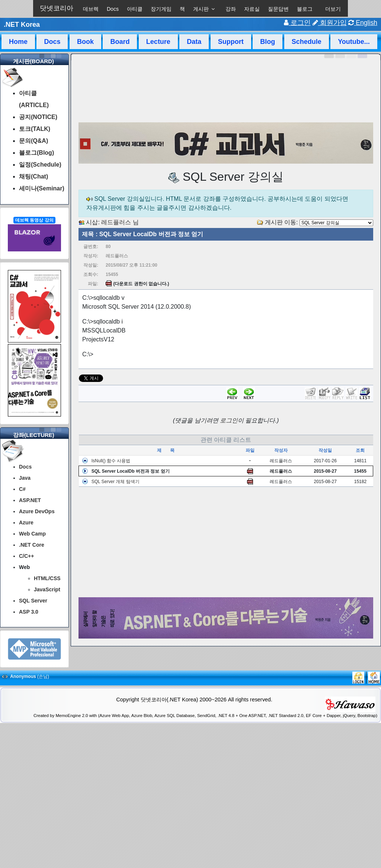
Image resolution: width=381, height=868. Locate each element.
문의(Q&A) (33, 141)
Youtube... (354, 42)
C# (22, 489)
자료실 (252, 9)
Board (120, 42)
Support (231, 42)
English (363, 23)
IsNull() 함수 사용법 (111, 461)
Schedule (307, 42)
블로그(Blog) (36, 153)
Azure (26, 523)
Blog (268, 42)
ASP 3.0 (29, 612)
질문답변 (278, 9)
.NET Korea (22, 25)
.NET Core (32, 545)
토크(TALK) (35, 129)
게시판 (201, 9)
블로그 (305, 9)
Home (18, 42)
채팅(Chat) (33, 176)
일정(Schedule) (40, 165)
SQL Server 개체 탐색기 (116, 482)
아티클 (135, 9)
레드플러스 (116, 222)
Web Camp (32, 534)
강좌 (231, 9)
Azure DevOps (37, 511)
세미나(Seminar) (42, 188)
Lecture (158, 42)
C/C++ (26, 556)
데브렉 (91, 9)
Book (85, 42)
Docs (113, 9)
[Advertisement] (226, 542)
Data (194, 42)
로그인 (297, 23)
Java (25, 478)
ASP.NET (30, 500)
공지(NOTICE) (38, 117)
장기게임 (161, 9)
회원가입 (330, 23)
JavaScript (47, 589)
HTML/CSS (47, 578)
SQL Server (33, 601)
